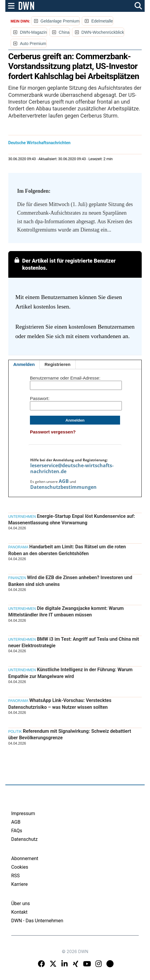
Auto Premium (33, 44)
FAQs (17, 831)
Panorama (18, 547)
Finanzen (17, 578)
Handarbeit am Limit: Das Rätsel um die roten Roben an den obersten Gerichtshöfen (67, 550)
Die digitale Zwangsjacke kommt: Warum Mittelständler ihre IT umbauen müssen (66, 612)
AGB (64, 481)
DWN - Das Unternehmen (37, 921)
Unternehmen (22, 517)
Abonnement (25, 858)
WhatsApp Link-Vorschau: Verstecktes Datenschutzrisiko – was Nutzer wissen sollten (60, 704)
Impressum (23, 813)
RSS (16, 876)
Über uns (21, 903)
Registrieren (58, 364)
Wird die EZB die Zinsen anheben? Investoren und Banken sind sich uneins (70, 581)
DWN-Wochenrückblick (103, 32)
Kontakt (19, 912)
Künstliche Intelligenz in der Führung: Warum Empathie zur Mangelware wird (71, 673)
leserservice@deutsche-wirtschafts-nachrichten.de (72, 468)
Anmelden (24, 364)
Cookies (20, 867)
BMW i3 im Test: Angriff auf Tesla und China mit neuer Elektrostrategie (74, 642)
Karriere (20, 884)
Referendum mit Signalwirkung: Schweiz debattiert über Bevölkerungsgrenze (70, 734)
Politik (15, 732)
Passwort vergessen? (53, 432)
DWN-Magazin (33, 32)
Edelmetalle (102, 21)
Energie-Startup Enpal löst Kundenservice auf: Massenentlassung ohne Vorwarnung (72, 519)
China (64, 32)
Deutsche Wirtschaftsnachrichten (39, 143)
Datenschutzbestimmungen (63, 487)
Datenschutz (24, 839)
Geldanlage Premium (60, 21)
